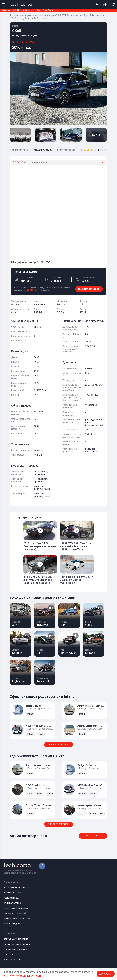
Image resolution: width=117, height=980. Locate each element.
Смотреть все (92, 836)
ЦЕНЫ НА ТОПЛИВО (89, 289)
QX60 (25, 10)
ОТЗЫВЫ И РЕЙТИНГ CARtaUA (17, 944)
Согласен (106, 974)
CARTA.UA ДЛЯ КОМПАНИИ (16, 939)
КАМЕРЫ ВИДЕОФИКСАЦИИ (16, 908)
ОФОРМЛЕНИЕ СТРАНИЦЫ (15, 949)
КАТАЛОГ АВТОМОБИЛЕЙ (15, 914)
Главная (6, 10)
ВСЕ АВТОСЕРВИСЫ (59, 824)
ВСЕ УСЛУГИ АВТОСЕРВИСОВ (16, 888)
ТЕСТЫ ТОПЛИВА (11, 898)
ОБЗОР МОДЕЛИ (20, 150)
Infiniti (16, 10)
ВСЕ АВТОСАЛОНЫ (58, 744)
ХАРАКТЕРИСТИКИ (43, 150)
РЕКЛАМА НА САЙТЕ (13, 960)
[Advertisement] (34, 211)
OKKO (31, 290)
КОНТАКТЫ (8, 955)
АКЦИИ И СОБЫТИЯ (12, 893)
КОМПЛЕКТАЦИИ (66, 150)
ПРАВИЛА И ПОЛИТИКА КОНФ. (17, 919)
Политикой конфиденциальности (22, 976)
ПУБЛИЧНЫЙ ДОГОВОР (14, 924)
